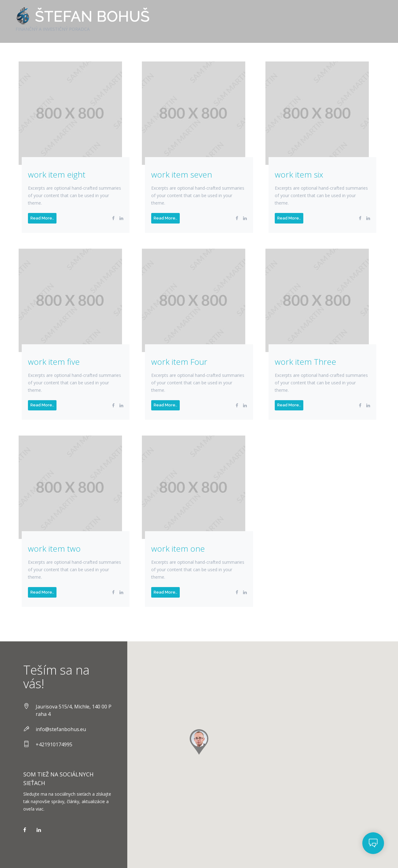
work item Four (179, 362)
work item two (54, 549)
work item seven (182, 175)
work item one (178, 549)
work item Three (305, 362)
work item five (54, 362)
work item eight (57, 175)
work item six (299, 175)
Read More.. (42, 218)
